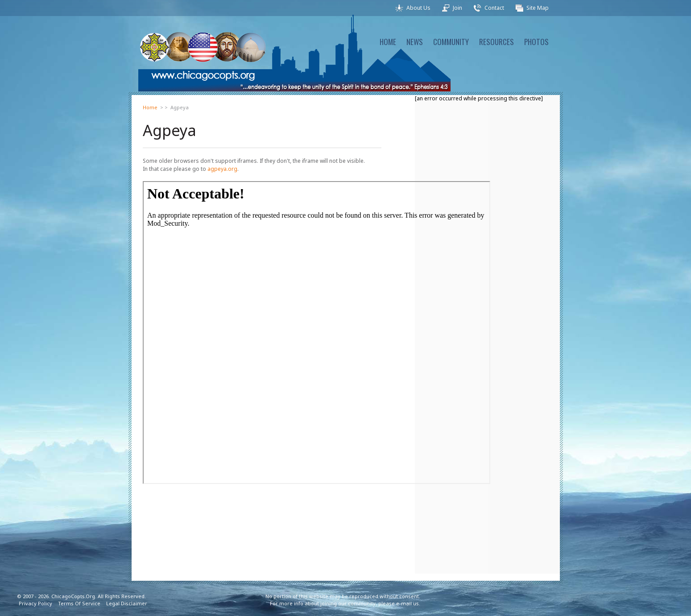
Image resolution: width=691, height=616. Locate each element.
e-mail (404, 603)
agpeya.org (222, 169)
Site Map (538, 8)
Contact (494, 8)
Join (457, 8)
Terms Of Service (79, 603)
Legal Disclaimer (127, 603)
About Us (418, 8)
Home (150, 107)
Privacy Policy (35, 603)
